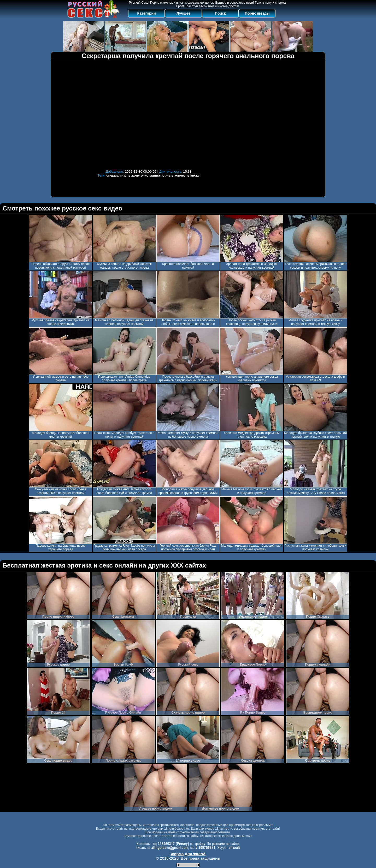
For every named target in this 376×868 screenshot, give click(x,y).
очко (145, 175)
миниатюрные (161, 175)
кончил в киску (187, 175)
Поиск (220, 13)
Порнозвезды (257, 13)
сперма (112, 175)
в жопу (134, 175)
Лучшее (183, 13)
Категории (147, 13)
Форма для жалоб (188, 854)
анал (124, 175)
